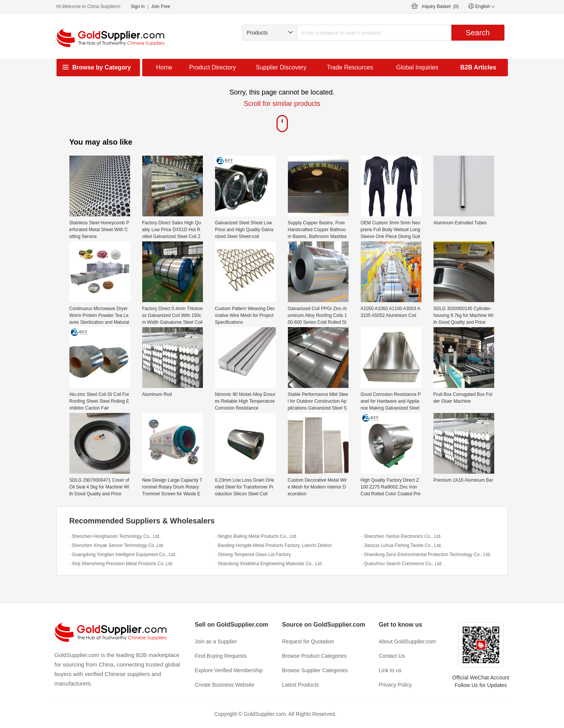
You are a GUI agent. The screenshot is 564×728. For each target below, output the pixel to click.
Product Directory (213, 67)
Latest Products (301, 685)
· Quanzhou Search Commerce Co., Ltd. (402, 564)
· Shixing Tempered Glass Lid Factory (253, 555)
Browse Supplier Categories (315, 670)
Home (164, 67)
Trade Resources (350, 67)
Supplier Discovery (281, 67)
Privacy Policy (395, 685)
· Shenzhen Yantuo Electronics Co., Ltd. (402, 536)
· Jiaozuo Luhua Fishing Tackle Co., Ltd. (402, 545)
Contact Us (392, 656)
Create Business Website (225, 685)
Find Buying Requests (221, 656)
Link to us (390, 670)
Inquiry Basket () (440, 6)
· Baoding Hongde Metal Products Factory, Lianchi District (274, 545)
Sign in (138, 6)
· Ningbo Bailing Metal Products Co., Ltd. (256, 536)
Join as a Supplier (216, 641)
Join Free (161, 6)
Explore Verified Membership (229, 670)
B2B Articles (478, 67)
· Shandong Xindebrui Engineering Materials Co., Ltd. (269, 564)
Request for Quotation (308, 641)
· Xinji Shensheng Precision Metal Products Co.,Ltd (121, 564)
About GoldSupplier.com (408, 641)
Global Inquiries (417, 67)
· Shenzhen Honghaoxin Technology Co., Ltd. (115, 536)
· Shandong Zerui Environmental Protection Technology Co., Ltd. (426, 555)
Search (478, 33)
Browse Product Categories (314, 656)
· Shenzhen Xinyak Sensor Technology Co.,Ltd (116, 545)
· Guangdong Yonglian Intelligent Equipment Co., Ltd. (123, 555)
